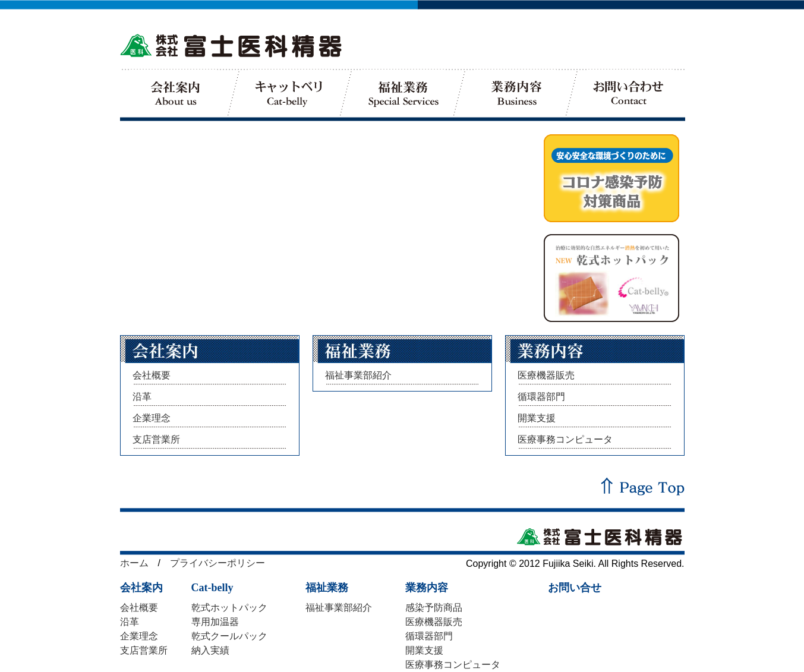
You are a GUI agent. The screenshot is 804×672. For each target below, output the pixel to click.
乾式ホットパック (229, 608)
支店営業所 (156, 439)
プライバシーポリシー (217, 563)
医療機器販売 (546, 375)
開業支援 (537, 418)
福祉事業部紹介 (358, 375)
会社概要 (152, 375)
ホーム (134, 563)
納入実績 (210, 650)
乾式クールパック (229, 636)
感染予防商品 (434, 608)
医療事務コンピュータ (565, 439)
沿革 (142, 397)
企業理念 (152, 418)
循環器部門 (541, 397)
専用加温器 (215, 622)
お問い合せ (575, 588)
